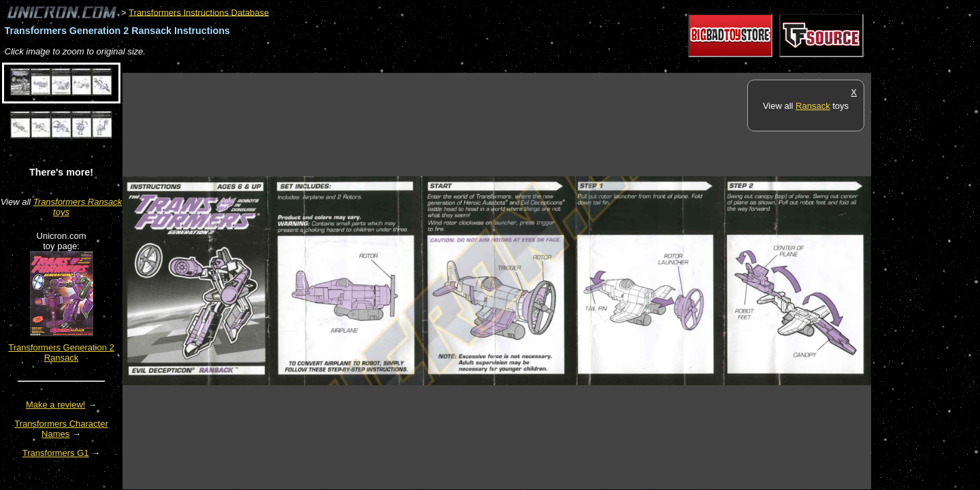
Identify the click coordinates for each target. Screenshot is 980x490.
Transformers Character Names (61, 429)
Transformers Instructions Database (199, 12)
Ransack (813, 106)
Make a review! (55, 405)
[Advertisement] (370, 66)
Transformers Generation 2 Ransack (61, 353)
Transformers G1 (56, 453)
